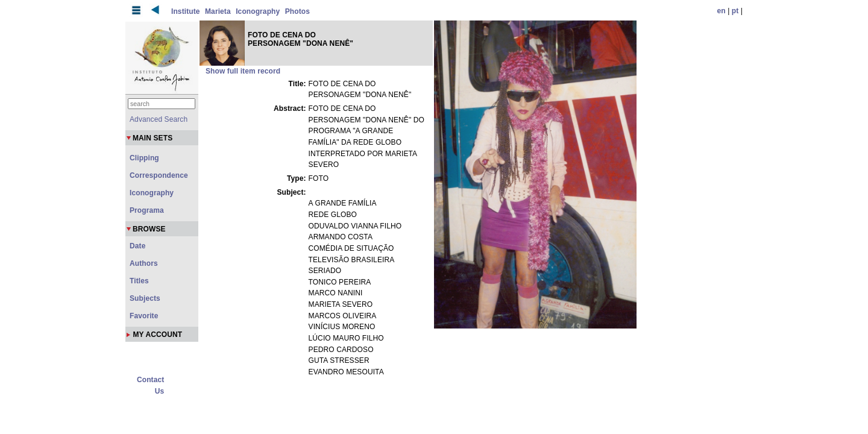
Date (137, 246)
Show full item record (243, 71)
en (722, 11)
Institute (186, 11)
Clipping (144, 158)
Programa (147, 210)
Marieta (218, 11)
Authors (144, 263)
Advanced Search (159, 119)
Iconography (258, 11)
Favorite (144, 316)
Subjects (145, 298)
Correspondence (159, 175)
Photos (297, 11)
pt (735, 11)
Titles (139, 281)
